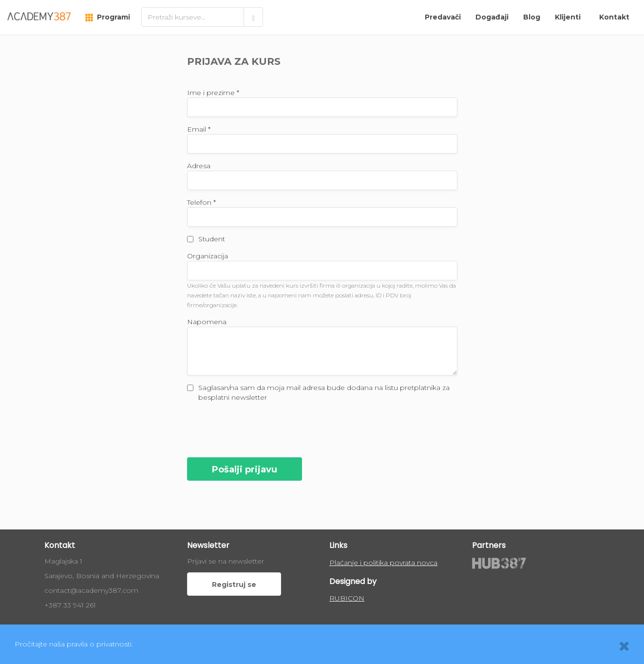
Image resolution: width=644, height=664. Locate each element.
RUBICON (347, 598)
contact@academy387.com (91, 590)
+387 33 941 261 (70, 605)
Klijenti (568, 17)
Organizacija (208, 256)
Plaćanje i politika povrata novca (383, 563)
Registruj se (234, 585)
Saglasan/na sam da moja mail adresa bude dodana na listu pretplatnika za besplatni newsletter (324, 392)
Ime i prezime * (213, 93)
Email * (199, 129)
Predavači (443, 17)
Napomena (207, 322)
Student (212, 239)
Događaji (492, 17)
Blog (532, 17)
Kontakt (614, 17)
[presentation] (261, 429)
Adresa (199, 166)
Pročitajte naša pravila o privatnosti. (74, 644)
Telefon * (201, 202)
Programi (108, 17)
